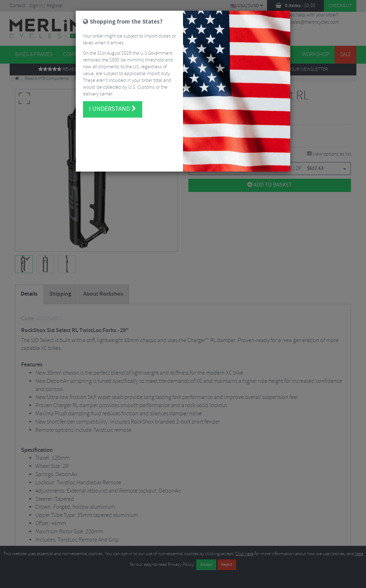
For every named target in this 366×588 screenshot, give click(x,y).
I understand (113, 106)
